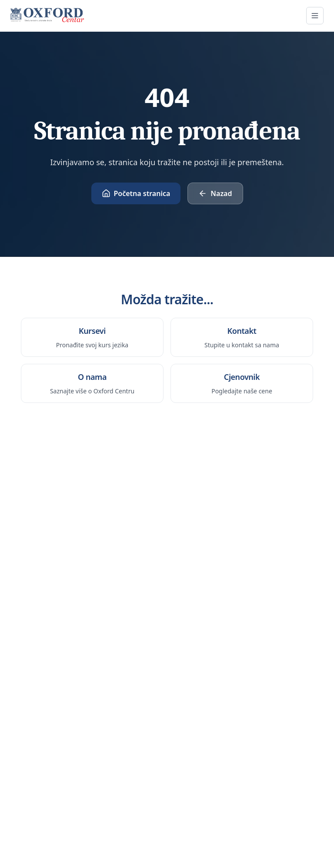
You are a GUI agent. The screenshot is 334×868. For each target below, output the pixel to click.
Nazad (215, 193)
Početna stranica (136, 193)
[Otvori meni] (315, 16)
